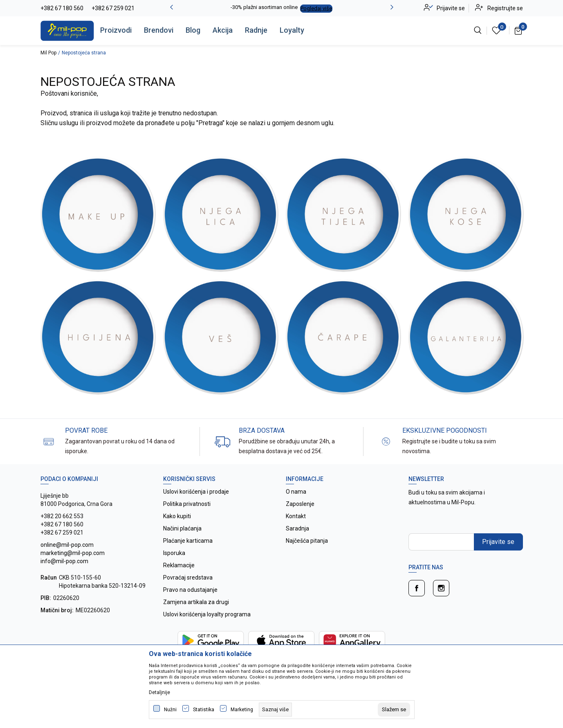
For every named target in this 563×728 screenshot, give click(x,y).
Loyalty (292, 30)
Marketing (242, 710)
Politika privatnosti (187, 504)
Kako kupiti (177, 516)
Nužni (170, 710)
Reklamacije (179, 565)
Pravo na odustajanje (190, 590)
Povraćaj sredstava (188, 577)
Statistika (204, 710)
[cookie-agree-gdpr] (394, 710)
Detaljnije (159, 692)
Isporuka (174, 553)
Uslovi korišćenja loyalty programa (207, 614)
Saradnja (297, 528)
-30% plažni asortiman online (264, 7)
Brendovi (159, 30)
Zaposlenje (300, 504)
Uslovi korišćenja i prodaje (196, 492)
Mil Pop (48, 53)
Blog (193, 30)
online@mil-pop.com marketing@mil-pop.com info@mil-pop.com (73, 553)
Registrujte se (505, 8)
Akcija (223, 30)
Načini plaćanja (182, 528)
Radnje (256, 30)
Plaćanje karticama (188, 541)
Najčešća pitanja (307, 541)
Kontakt (296, 516)
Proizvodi (116, 30)
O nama (296, 492)
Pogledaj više (316, 8)
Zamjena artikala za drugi (196, 602)
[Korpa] (519, 30)
